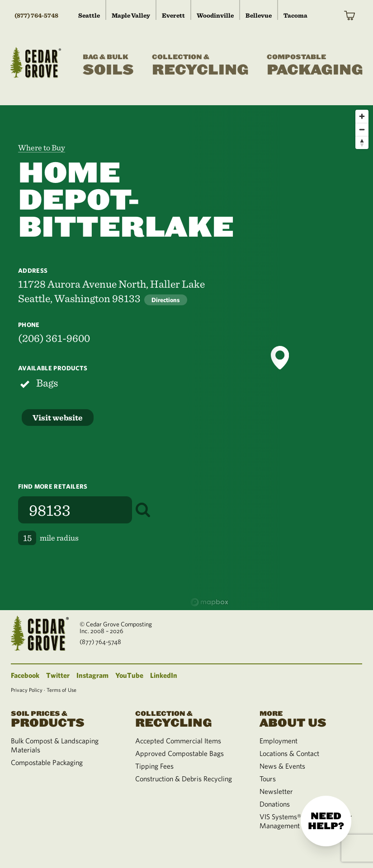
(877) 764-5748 (36, 15)
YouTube (129, 675)
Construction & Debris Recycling (184, 779)
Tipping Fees (154, 766)
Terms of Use (61, 690)
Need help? (326, 821)
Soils (108, 65)
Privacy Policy (27, 690)
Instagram (92, 675)
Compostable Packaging (47, 762)
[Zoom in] (362, 116)
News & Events (282, 766)
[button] (280, 358)
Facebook (25, 675)
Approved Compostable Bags (179, 753)
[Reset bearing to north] (362, 142)
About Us (311, 718)
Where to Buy (42, 147)
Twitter (58, 675)
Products (62, 718)
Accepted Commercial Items (178, 741)
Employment (279, 741)
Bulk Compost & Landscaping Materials (55, 745)
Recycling (200, 65)
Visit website (58, 418)
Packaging (315, 65)
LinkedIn (164, 675)
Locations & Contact (289, 753)
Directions (166, 300)
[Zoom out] (362, 129)
